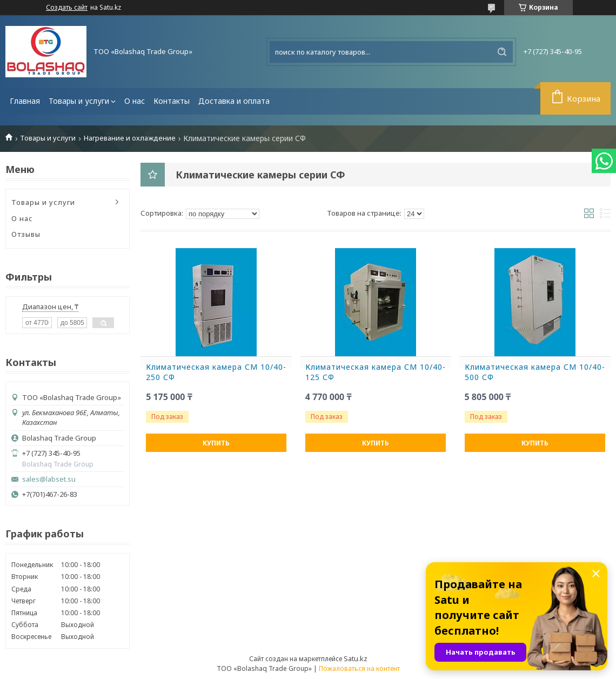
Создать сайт (67, 8)
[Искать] (502, 52)
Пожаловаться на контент (359, 668)
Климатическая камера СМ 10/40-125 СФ (376, 372)
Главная (25, 101)
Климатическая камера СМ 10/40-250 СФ (216, 372)
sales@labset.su (49, 479)
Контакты (172, 101)
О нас (135, 101)
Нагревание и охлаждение (130, 138)
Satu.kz (356, 658)
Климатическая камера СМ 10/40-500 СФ (535, 372)
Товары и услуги (79, 101)
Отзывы (26, 234)
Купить (216, 443)
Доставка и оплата (234, 101)
